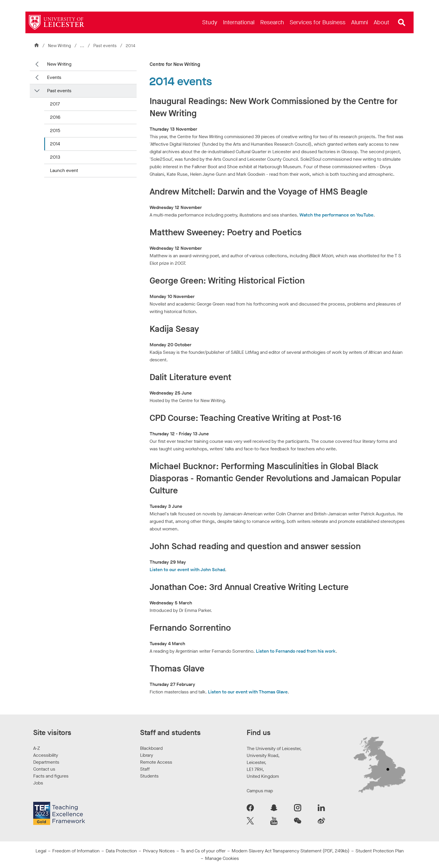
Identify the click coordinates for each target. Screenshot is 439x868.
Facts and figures (51, 776)
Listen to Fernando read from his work (296, 651)
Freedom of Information (76, 851)
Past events (106, 46)
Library (147, 755)
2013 (55, 157)
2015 (55, 131)
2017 (55, 104)
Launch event (64, 170)
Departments (46, 762)
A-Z (37, 748)
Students (149, 776)
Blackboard (151, 748)
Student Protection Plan (380, 851)
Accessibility (46, 755)
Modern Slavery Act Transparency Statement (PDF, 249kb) (291, 851)
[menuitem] (210, 22)
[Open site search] (402, 23)
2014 (55, 144)
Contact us (44, 769)
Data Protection (121, 851)
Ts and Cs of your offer (203, 851)
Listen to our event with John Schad (187, 570)
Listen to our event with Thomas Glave (248, 692)
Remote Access (156, 762)
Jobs (38, 783)
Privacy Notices (159, 851)
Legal (41, 851)
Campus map (260, 791)
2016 (55, 117)
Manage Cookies (222, 858)
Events (54, 77)
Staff (145, 769)
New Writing (59, 46)
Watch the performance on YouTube (336, 215)
